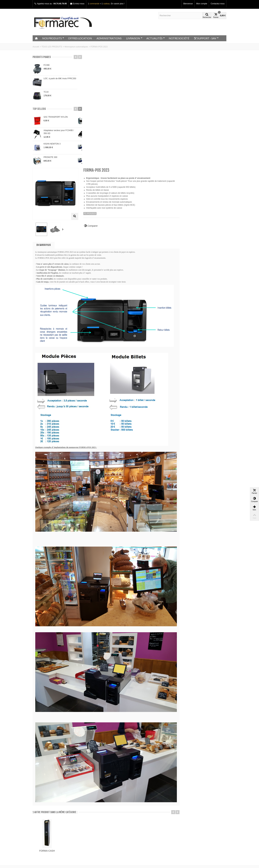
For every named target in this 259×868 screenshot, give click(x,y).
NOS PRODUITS (53, 38)
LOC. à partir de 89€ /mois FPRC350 (60, 79)
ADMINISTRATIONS (109, 38)
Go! (71, 854)
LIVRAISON (134, 38)
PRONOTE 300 (50, 157)
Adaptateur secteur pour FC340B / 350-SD (59, 132)
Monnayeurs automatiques (76, 47)
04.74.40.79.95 (60, 4)
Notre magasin (40, 810)
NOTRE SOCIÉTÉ (179, 38)
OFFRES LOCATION (80, 38)
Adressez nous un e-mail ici (194, 834)
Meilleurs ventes (91, 816)
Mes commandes (141, 810)
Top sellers (39, 109)
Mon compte (202, 4)
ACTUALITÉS (156, 38)
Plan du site (39, 816)
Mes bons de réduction (143, 823)
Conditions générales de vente (47, 820)
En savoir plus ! (118, 4)
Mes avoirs (138, 813)
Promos (87, 810)
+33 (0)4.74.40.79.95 (195, 831)
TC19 (46, 92)
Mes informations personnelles (147, 820)
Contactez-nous (218, 4)
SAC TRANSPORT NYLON (56, 117)
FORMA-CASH (97, 730)
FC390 (47, 65)
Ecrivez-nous (79, 4)
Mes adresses (139, 816)
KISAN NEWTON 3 (52, 144)
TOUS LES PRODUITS (52, 47)
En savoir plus (93, 130)
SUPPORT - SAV (206, 38)
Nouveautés (89, 813)
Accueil (36, 47)
